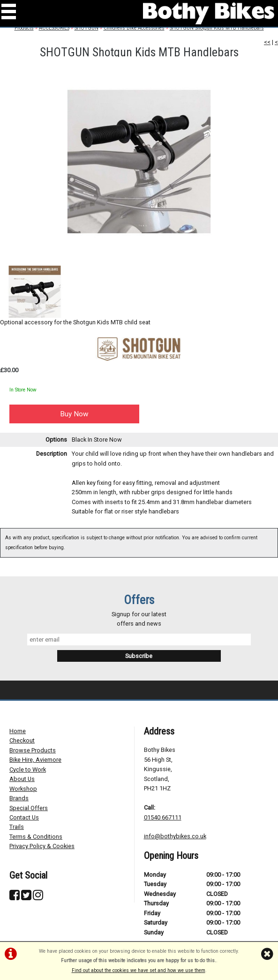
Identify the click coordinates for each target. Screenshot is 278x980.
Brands (19, 798)
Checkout (22, 740)
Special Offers (29, 808)
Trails (17, 827)
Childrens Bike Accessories (134, 28)
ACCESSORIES (54, 28)
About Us (22, 779)
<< (267, 42)
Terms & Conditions (36, 837)
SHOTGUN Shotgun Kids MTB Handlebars (217, 28)
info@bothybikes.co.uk (175, 836)
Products (24, 28)
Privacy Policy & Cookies (42, 846)
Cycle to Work (28, 769)
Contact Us (24, 817)
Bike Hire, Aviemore (35, 760)
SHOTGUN (86, 28)
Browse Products (33, 750)
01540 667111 (163, 817)
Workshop (23, 789)
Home (18, 731)
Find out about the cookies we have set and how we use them (139, 970)
